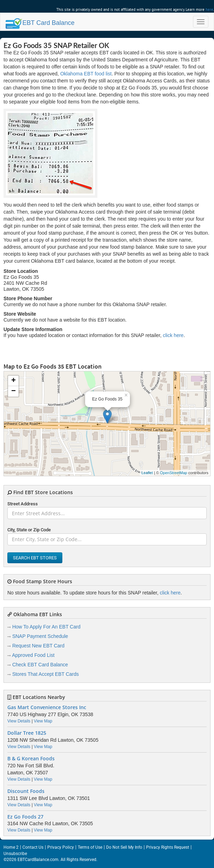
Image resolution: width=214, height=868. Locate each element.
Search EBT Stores (35, 558)
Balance (40, 23)
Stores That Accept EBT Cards (46, 674)
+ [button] (13, 381)
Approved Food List (33, 655)
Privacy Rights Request (168, 847)
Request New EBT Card (38, 646)
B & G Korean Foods (31, 759)
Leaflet (147, 473)
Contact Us (33, 847)
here (209, 9)
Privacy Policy (61, 847)
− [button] (13, 391)
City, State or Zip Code (29, 530)
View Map (43, 721)
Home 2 (11, 847)
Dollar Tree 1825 (27, 733)
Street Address (23, 504)
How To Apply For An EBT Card (46, 627)
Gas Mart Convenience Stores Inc (47, 707)
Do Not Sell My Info (124, 847)
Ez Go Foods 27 (25, 817)
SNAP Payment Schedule (40, 636)
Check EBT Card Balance (40, 665)
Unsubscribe (15, 854)
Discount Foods (26, 791)
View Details (19, 721)
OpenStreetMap (174, 473)
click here (173, 335)
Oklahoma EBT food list (86, 74)
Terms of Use (90, 847)
